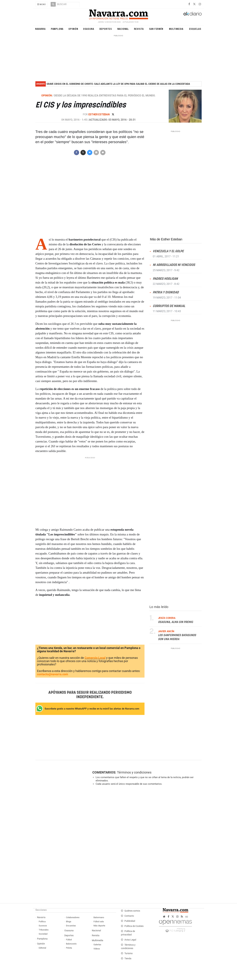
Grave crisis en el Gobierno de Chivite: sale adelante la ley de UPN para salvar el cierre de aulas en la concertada (118, 84)
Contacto (129, 916)
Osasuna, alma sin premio (176, 622)
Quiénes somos (132, 911)
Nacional (123, 29)
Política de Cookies (134, 926)
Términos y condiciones (134, 772)
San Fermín (156, 29)
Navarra (40, 29)
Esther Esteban (99, 114)
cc (187, 917)
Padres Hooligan (165, 279)
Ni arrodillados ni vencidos (174, 265)
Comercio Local (95, 658)
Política (42, 922)
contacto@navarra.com (53, 674)
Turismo (129, 953)
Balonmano (99, 917)
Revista (139, 29)
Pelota (69, 948)
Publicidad (130, 921)
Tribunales (44, 930)
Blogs (69, 922)
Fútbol (69, 940)
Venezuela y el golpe (168, 251)
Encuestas (71, 926)
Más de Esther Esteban (166, 239)
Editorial (42, 948)
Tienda (128, 959)
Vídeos (97, 949)
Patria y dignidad (166, 292)
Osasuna (89, 29)
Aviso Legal (130, 940)
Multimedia (176, 29)
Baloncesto (71, 944)
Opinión (73, 29)
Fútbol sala (99, 922)
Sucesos (43, 926)
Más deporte (99, 926)
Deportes (106, 29)
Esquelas (195, 29)
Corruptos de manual (169, 306)
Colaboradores (73, 917)
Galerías (97, 945)
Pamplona (57, 29)
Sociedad (43, 934)
